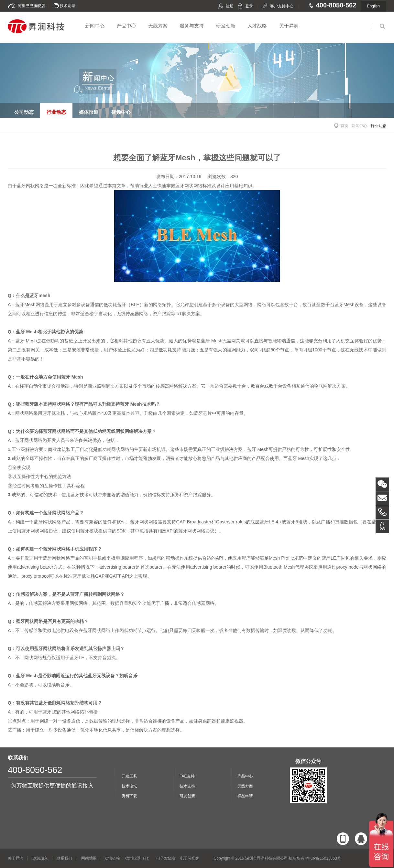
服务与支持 (192, 26)
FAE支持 (187, 776)
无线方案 (158, 26)
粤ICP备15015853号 (323, 858)
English (373, 6)
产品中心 (126, 26)
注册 (230, 6)
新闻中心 (95, 26)
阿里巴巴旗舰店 (31, 6)
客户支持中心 (282, 6)
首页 (345, 126)
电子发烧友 (166, 858)
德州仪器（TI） (139, 858)
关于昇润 (289, 26)
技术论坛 (68, 6)
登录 (249, 6)
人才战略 (257, 26)
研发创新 (226, 26)
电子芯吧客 (190, 858)
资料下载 (129, 796)
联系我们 (64, 858)
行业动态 (378, 126)
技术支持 (187, 786)
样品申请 (245, 796)
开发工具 (129, 776)
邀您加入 (40, 858)
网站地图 (89, 858)
